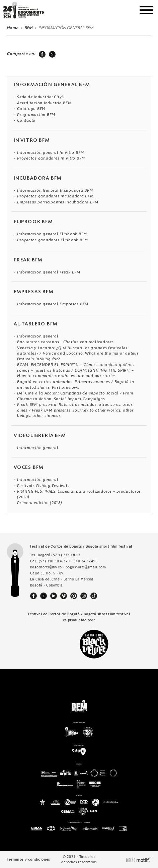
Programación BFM (36, 115)
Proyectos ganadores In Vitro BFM (51, 158)
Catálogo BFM (31, 109)
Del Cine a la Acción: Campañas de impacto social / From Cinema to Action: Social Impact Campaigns (75, 396)
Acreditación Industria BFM (44, 103)
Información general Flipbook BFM (52, 234)
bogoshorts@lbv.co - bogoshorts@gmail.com (68, 567)
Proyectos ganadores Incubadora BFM (55, 196)
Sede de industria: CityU (41, 97)
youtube (54, 596)
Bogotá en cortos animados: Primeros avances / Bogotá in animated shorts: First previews (75, 385)
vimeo (64, 596)
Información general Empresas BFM (53, 304)
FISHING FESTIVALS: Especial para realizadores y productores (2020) (79, 494)
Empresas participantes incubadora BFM (58, 202)
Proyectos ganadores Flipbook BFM (53, 240)
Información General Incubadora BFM (55, 190)
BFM (29, 28)
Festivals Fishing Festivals (43, 486)
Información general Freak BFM (49, 272)
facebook (42, 54)
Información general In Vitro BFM (51, 152)
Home (13, 28)
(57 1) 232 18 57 (66, 555)
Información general (38, 336)
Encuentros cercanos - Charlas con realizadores (65, 342)
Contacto (26, 120)
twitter (52, 54)
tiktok (94, 596)
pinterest (74, 596)
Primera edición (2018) (40, 503)
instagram (84, 596)
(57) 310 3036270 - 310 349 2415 (68, 561)
